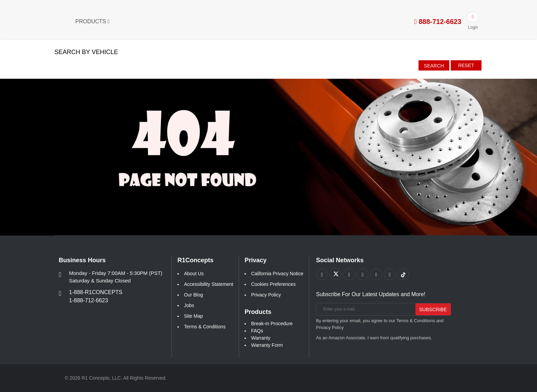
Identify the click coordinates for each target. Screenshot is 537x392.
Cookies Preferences (273, 284)
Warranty (261, 338)
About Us (194, 274)
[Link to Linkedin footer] (391, 274)
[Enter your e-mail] (365, 310)
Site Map (193, 316)
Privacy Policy (266, 295)
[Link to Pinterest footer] (363, 274)
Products (92, 21)
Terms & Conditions (205, 327)
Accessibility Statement (209, 284)
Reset (466, 65)
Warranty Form (267, 345)
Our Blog (193, 295)
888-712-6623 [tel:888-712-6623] (438, 22)
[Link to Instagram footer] (377, 274)
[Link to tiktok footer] (404, 274)
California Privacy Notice (277, 274)
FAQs (257, 331)
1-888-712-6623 (89, 300)
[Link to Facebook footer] (322, 274)
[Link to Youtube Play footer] (349, 274)
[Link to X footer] (336, 274)
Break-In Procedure (272, 324)
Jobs (189, 305)
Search (434, 66)
